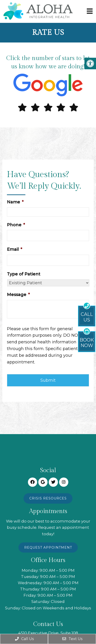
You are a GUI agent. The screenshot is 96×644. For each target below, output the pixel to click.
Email (15, 249)
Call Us (24, 639)
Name (15, 202)
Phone (16, 225)
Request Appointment (48, 547)
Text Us (72, 639)
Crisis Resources (48, 498)
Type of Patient (24, 274)
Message (18, 295)
